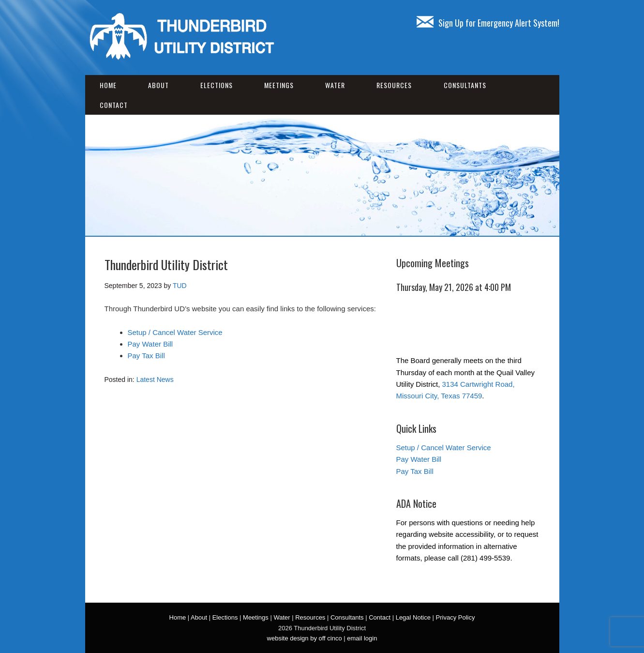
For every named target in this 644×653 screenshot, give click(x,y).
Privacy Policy (456, 617)
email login (362, 638)
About (158, 85)
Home (108, 85)
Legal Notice (413, 617)
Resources (394, 85)
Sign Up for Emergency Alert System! (488, 23)
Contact (114, 105)
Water (335, 85)
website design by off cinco (305, 638)
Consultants (465, 85)
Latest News (155, 380)
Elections (217, 85)
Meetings (279, 85)
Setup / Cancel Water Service (175, 332)
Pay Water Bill (150, 344)
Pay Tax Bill (146, 356)
